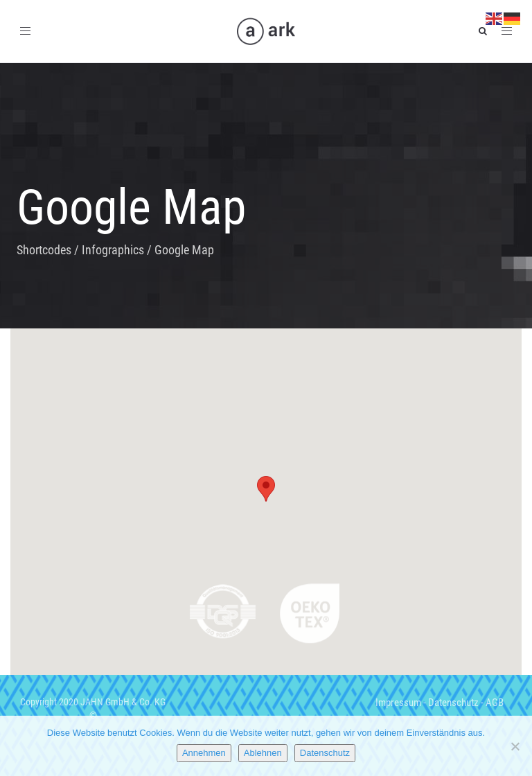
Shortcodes (44, 250)
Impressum (398, 703)
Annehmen (204, 753)
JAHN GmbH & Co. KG (123, 702)
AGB (495, 703)
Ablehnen (263, 753)
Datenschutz (453, 703)
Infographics (113, 250)
